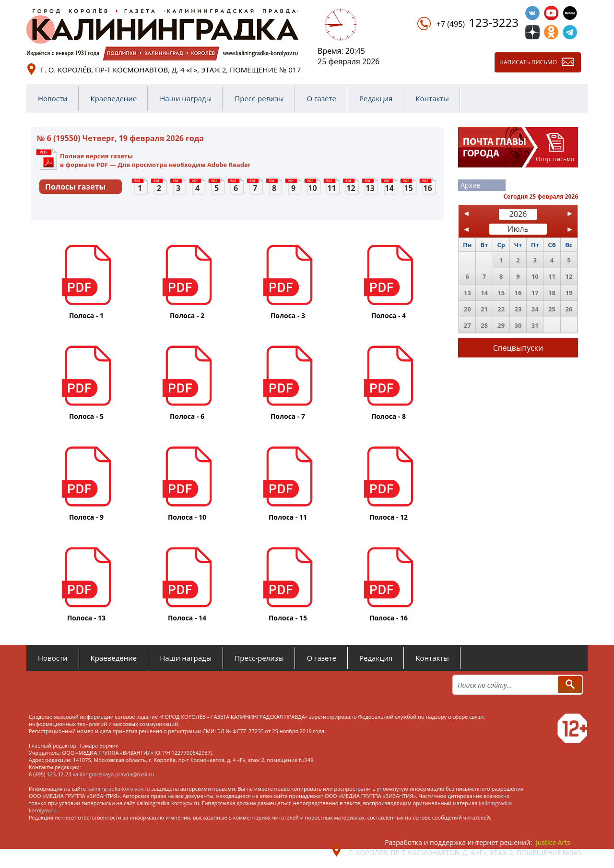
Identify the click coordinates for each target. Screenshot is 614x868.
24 (535, 309)
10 (312, 188)
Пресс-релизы (259, 98)
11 (331, 188)
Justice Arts (553, 842)
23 (518, 309)
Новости (53, 98)
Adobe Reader (229, 165)
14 (389, 188)
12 (351, 188)
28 (484, 325)
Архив (471, 185)
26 (569, 309)
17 (535, 293)
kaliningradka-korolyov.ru (119, 789)
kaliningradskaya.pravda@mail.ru (113, 774)
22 (501, 309)
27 (467, 325)
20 (467, 309)
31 (535, 325)
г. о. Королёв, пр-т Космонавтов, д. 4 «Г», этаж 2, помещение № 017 (171, 70)
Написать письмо (528, 62)
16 (427, 188)
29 (501, 325)
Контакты (432, 98)
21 (484, 309)
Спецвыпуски (518, 348)
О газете (321, 98)
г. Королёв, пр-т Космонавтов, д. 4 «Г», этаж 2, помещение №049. (466, 852)
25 (552, 309)
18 (552, 293)
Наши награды (186, 98)
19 (569, 293)
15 (408, 188)
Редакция (376, 98)
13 (370, 188)
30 (518, 325)
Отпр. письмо (555, 159)
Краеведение (114, 98)
